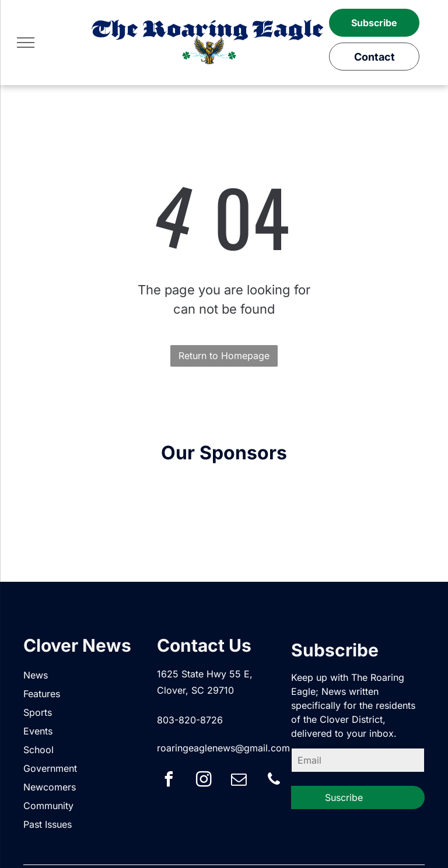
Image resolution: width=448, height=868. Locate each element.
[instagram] (204, 781)
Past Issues (48, 824)
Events (38, 731)
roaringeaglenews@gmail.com (223, 748)
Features (42, 694)
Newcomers (50, 787)
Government (50, 768)
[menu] (26, 43)
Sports (38, 712)
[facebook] (169, 781)
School (38, 750)
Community (48, 806)
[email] (239, 781)
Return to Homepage (224, 356)
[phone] (274, 781)
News (36, 675)
